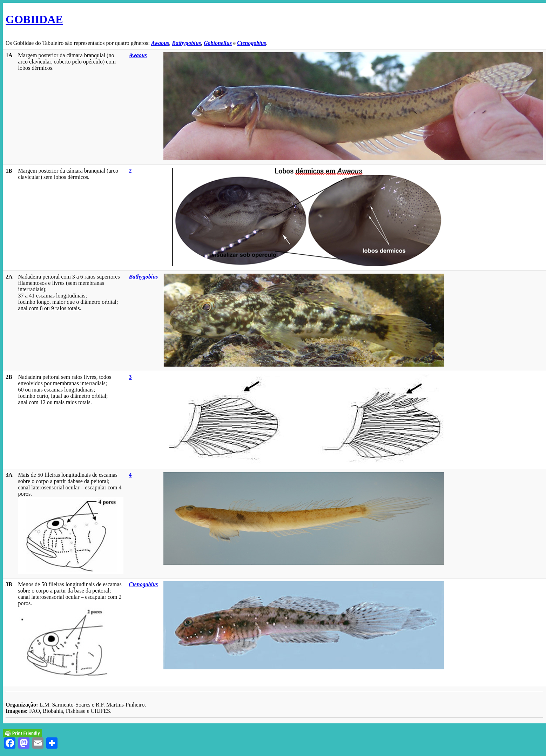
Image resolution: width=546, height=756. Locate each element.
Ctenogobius (252, 43)
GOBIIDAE (34, 19)
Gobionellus (218, 43)
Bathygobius (186, 43)
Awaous (160, 43)
